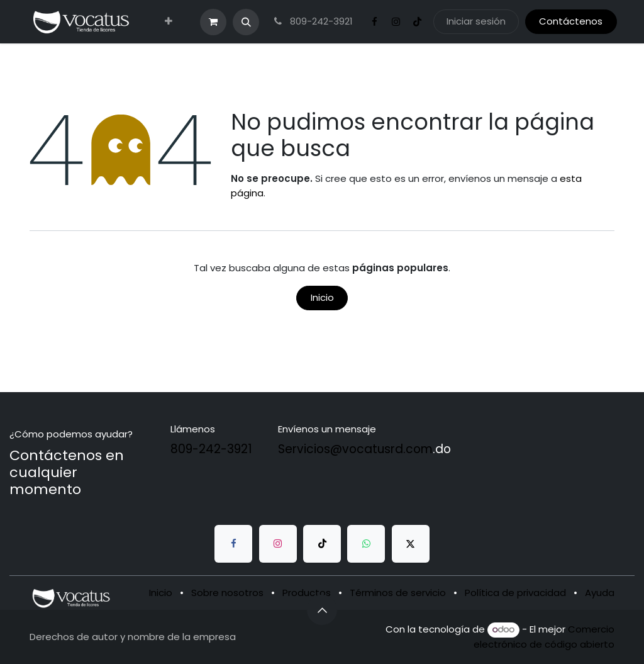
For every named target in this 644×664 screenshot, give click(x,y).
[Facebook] (375, 22)
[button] (246, 22)
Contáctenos (571, 21)
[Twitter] (411, 544)
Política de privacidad (515, 593)
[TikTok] (418, 22)
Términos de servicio (398, 593)
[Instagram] (396, 22)
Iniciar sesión (476, 21)
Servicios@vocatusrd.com (355, 449)
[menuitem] (169, 22)
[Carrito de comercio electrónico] (213, 22)
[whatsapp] (366, 544)
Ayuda (600, 593)
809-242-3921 (312, 21)
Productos (307, 593)
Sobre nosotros (227, 593)
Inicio (322, 297)
